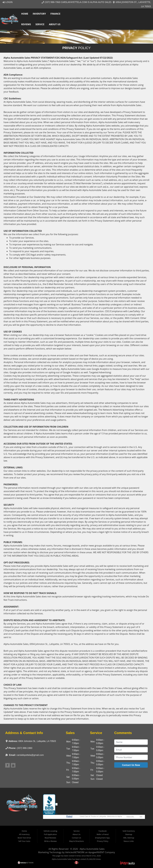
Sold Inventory (129, 831)
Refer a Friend (103, 834)
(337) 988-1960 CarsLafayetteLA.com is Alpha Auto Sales (76, 2)
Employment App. (103, 838)
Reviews (26, 24)
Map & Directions (76, 841)
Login (8, 2)
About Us (55, 24)
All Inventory (24, 834)
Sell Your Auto (24, 841)
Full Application (50, 834)
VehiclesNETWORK (75, 852)
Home (25, 14)
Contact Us (76, 838)
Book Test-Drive (24, 838)
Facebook (103, 831)
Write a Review (50, 841)
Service (40, 24)
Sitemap (129, 834)
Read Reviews (50, 838)
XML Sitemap (129, 838)
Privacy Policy (103, 841)
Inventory (39, 14)
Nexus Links (129, 841)
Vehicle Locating (50, 831)
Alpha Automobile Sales (92, 849)
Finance (55, 14)
